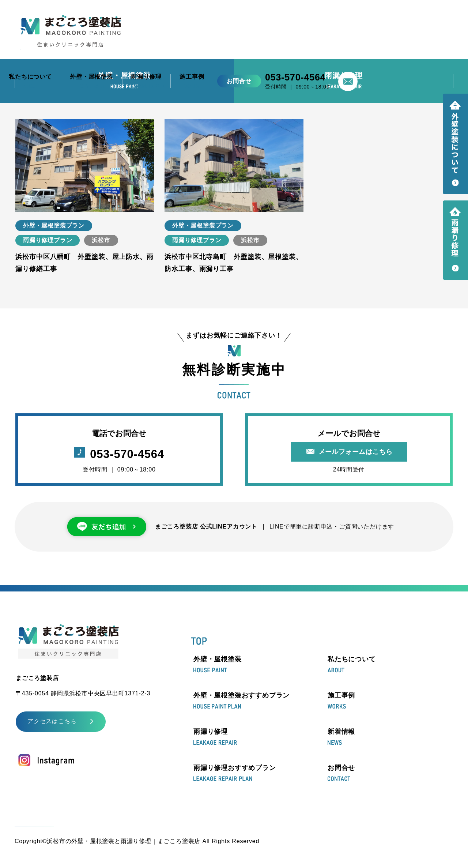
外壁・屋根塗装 (218, 664)
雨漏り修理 (215, 737)
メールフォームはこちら (356, 452)
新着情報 (341, 737)
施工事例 (341, 700)
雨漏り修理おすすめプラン (235, 773)
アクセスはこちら (52, 721)
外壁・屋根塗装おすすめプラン (241, 700)
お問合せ (341, 773)
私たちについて (352, 664)
